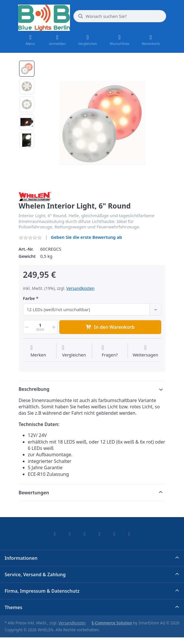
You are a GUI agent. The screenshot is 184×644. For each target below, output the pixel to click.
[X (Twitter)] (70, 534)
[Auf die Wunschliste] (38, 351)
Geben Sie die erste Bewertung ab (87, 237)
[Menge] (40, 327)
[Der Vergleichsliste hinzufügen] (74, 351)
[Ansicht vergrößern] (103, 123)
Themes (13, 607)
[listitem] (103, 123)
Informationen (21, 558)
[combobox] (120, 16)
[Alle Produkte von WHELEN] (35, 196)
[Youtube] (114, 534)
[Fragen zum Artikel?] (110, 351)
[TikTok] (100, 534)
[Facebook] (55, 534)
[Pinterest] (129, 534)
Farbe (29, 298)
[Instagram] (85, 534)
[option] (27, 69)
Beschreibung (34, 389)
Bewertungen (34, 493)
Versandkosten (80, 288)
